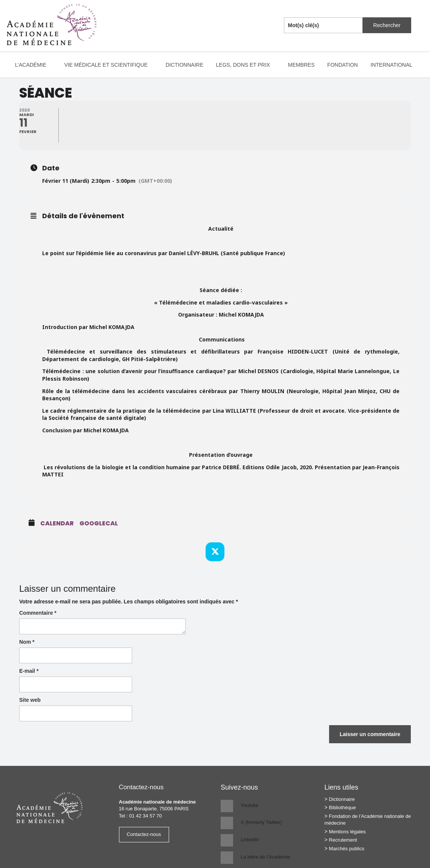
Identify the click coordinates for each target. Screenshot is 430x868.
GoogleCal (99, 524)
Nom (27, 642)
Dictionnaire (185, 65)
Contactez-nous (144, 834)
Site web (30, 700)
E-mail (29, 671)
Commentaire (38, 613)
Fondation (342, 65)
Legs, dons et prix (247, 65)
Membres (301, 65)
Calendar (57, 524)
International (395, 65)
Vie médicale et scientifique (110, 65)
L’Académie (34, 65)
